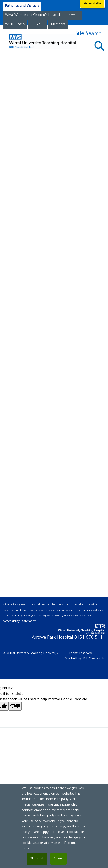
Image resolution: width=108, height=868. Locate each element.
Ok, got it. (37, 859)
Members (58, 24)
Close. (58, 859)
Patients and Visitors (22, 6)
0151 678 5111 (90, 638)
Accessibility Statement (19, 621)
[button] (99, 46)
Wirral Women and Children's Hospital (33, 15)
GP (38, 24)
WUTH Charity (15, 24)
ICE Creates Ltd (94, 659)
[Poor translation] (15, 706)
